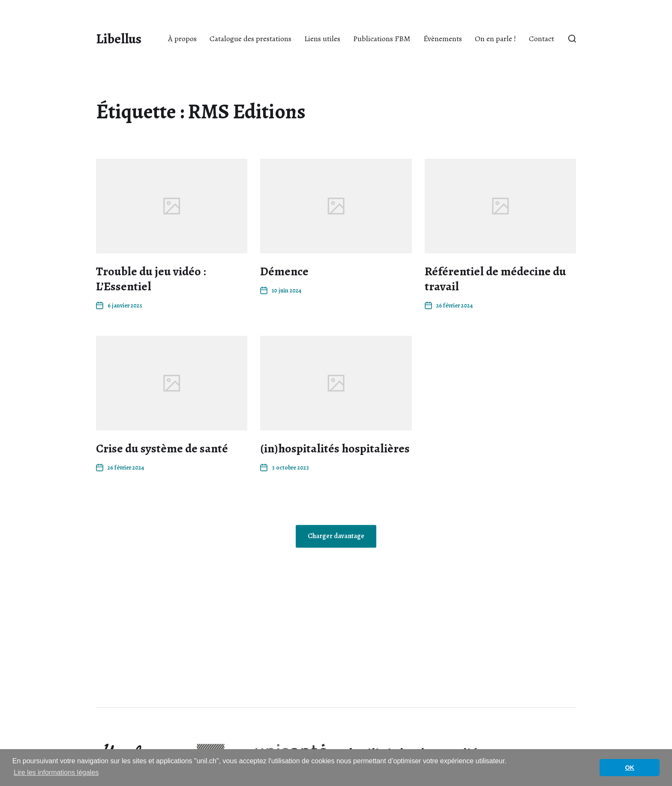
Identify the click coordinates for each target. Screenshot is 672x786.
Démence (284, 271)
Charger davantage (336, 536)
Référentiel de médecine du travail (495, 279)
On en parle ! (495, 39)
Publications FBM (382, 39)
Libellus (119, 39)
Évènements (443, 39)
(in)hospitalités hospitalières (335, 449)
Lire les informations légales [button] (56, 772)
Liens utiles (322, 39)
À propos (182, 39)
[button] (572, 39)
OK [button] (630, 768)
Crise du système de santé (162, 449)
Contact (541, 39)
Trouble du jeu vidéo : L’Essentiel (151, 279)
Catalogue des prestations (250, 39)
